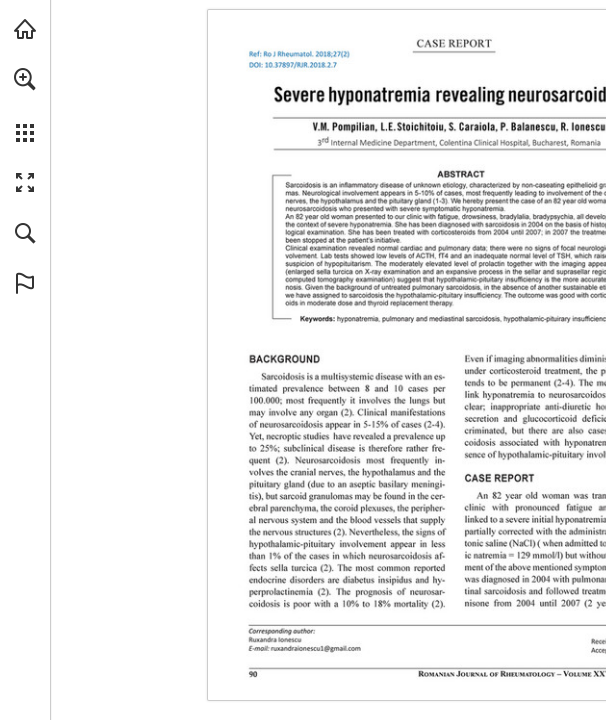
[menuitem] (25, 105)
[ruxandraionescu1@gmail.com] (316, 648)
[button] (25, 79)
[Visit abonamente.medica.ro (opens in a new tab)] (25, 29)
